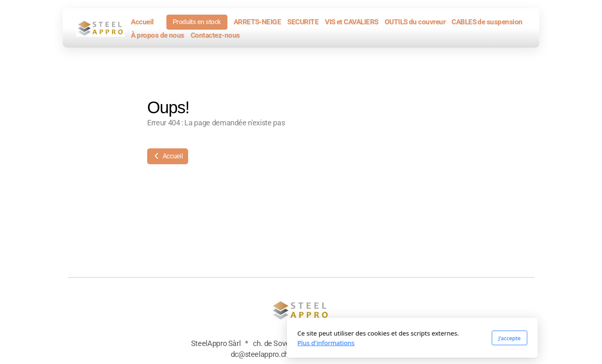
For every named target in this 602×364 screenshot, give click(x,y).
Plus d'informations (215, 343)
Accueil (168, 156)
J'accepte (398, 338)
